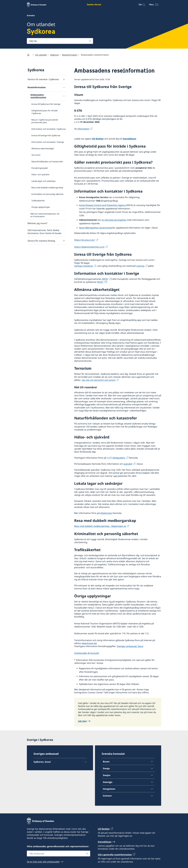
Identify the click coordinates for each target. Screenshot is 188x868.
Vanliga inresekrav (84, 266)
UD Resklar (98, 139)
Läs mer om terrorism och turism (99, 380)
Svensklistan (129, 139)
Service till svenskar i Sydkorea (43, 79)
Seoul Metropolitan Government (95, 228)
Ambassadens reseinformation (38, 96)
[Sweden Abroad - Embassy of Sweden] (39, 5)
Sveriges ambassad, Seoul (130, 646)
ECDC (101, 282)
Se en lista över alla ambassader (43, 862)
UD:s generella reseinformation (115, 855)
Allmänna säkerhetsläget (43, 148)
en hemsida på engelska (114, 220)
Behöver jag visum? (37, 223)
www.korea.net (89, 643)
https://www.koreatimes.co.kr (89, 247)
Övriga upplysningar (41, 207)
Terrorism (36, 155)
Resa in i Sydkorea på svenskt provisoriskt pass (45, 121)
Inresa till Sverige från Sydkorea (46, 135)
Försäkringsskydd (40, 168)
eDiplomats (106, 513)
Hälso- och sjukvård (40, 175)
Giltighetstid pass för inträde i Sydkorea (44, 112)
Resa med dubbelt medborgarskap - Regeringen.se (100, 526)
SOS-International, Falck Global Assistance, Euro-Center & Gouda (44, 232)
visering (140, 266)
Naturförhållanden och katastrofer (47, 162)
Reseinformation (70, 55)
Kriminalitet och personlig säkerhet (47, 194)
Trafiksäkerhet (38, 201)
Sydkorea (54, 55)
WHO (105, 279)
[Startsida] (29, 55)
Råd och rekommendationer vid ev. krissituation (45, 215)
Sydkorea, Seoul (42, 762)
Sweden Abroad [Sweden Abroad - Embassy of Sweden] (94, 4)
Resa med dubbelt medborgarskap (47, 188)
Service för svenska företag (41, 241)
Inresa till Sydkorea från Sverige (46, 104)
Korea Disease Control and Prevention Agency (102, 205)
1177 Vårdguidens (116, 458)
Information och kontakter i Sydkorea (49, 129)
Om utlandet (41, 55)
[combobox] (60, 41)
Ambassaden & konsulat (87, 653)
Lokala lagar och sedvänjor (44, 181)
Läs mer (82, 721)
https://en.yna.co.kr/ (85, 240)
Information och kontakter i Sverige (48, 142)
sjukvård (128, 464)
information (83, 129)
